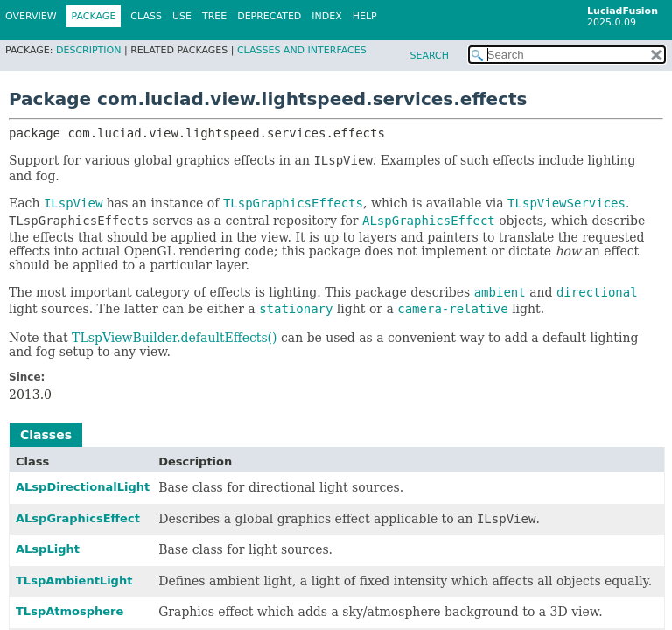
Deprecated (269, 16)
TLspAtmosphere (70, 611)
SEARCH (429, 56)
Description (88, 50)
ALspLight (48, 549)
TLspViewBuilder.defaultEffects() (174, 338)
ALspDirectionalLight (83, 487)
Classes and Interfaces (302, 50)
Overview (31, 16)
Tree (214, 16)
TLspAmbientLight (74, 581)
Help (365, 16)
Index (326, 16)
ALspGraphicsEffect (78, 518)
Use (182, 16)
